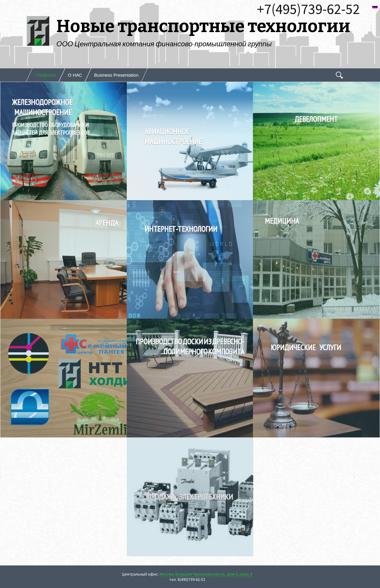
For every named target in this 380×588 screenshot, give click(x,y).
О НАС (75, 75)
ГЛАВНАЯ (46, 75)
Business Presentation (116, 75)
